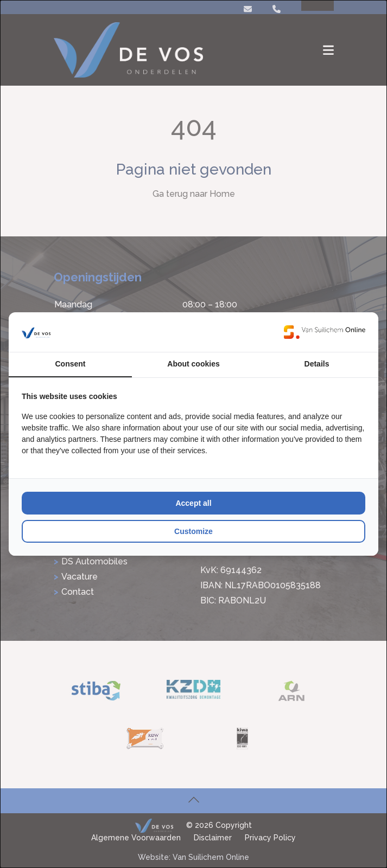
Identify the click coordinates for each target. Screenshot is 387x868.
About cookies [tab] (193, 364)
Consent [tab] (71, 364)
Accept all (193, 503)
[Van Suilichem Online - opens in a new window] (325, 332)
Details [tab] (317, 364)
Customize (193, 531)
